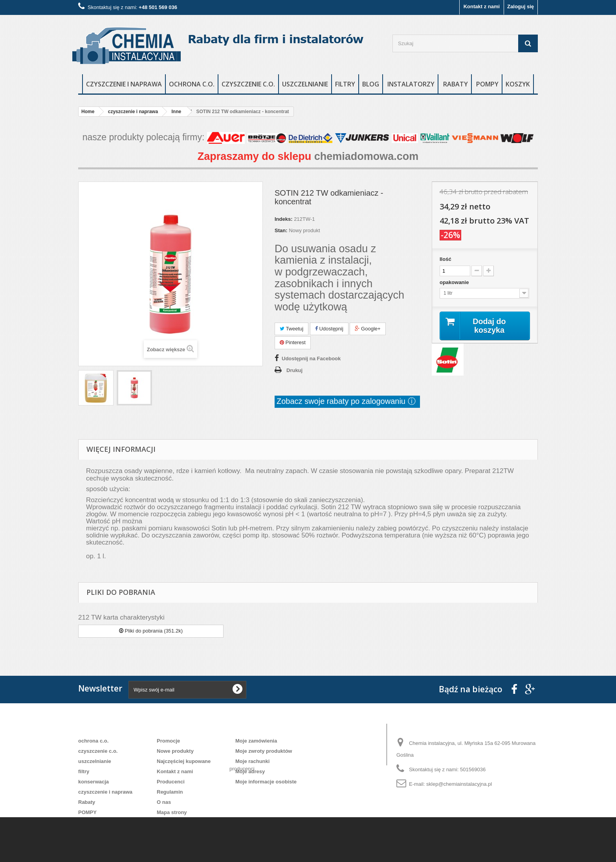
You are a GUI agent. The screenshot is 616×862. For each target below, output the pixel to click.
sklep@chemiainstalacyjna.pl (459, 784)
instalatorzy (411, 84)
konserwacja (93, 782)
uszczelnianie (305, 84)
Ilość (445, 259)
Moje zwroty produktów (264, 751)
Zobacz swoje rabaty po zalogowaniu (342, 401)
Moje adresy (250, 771)
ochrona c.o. (192, 84)
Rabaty (87, 802)
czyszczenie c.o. (248, 84)
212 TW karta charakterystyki (121, 617)
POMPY (487, 84)
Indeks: (284, 219)
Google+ (368, 329)
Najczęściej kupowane (184, 761)
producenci (242, 800)
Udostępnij (329, 329)
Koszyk (518, 84)
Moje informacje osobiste (266, 782)
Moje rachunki (252, 761)
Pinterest (293, 342)
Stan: (281, 230)
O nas (164, 802)
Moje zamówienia (256, 741)
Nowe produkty (175, 751)
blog (371, 84)
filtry (345, 84)
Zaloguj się (521, 6)
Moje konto (255, 728)
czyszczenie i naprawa (124, 84)
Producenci (171, 782)
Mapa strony (172, 812)
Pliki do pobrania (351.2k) (151, 631)
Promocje (168, 741)
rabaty (456, 84)
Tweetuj (291, 329)
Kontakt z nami (482, 6)
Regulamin (170, 792)
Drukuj (294, 370)
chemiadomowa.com (367, 156)
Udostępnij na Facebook (311, 359)
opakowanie (455, 282)
